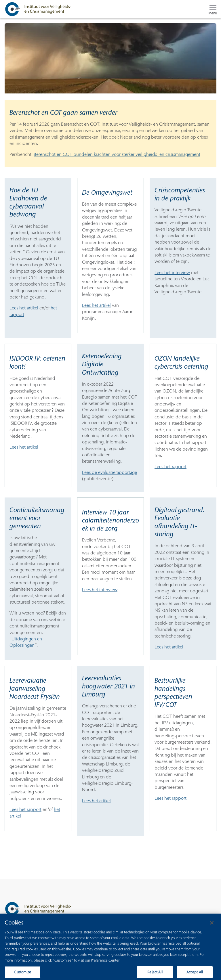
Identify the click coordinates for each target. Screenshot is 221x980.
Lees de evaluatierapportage (109, 472)
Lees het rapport (170, 467)
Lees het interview (172, 272)
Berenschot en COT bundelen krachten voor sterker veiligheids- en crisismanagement (117, 154)
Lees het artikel (24, 308)
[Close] (212, 927)
